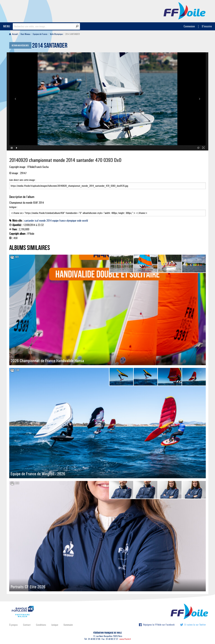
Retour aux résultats (20, 46)
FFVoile (185, 11)
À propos (13, 625)
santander (29, 221)
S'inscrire (207, 26)
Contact (27, 625)
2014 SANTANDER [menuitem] (72, 34)
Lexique (55, 625)
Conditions (41, 625)
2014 (49, 221)
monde (42, 221)
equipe (55, 221)
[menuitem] (14, 34)
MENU (7, 26)
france (62, 221)
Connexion (189, 26)
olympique (71, 221)
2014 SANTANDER (50, 46)
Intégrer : (107, 211)
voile (79, 221)
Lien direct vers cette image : (107, 184)
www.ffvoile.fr (125, 639)
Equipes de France (40, 34)
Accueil (14, 34)
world (85, 221)
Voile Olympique (56, 34)
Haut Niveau (25, 34)
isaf (37, 221)
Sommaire (68, 625)
